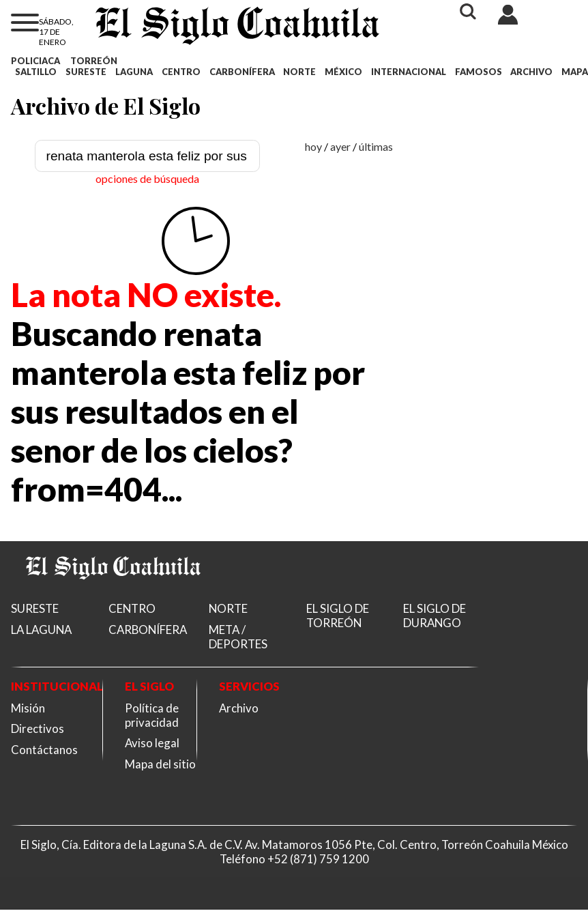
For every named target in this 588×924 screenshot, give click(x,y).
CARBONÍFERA (242, 72)
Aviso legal (152, 743)
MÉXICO (343, 72)
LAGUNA (134, 72)
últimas (376, 146)
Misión (28, 708)
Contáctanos (44, 750)
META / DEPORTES (238, 637)
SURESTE (86, 72)
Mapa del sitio (160, 764)
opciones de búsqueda (147, 178)
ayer (340, 146)
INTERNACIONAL (409, 72)
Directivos (38, 728)
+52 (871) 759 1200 (318, 859)
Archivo (239, 708)
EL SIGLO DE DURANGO (435, 616)
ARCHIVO (531, 72)
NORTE (299, 72)
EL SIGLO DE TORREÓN (338, 616)
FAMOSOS (479, 72)
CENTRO (181, 72)
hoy (313, 146)
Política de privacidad (152, 715)
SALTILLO (36, 72)
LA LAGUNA (41, 630)
